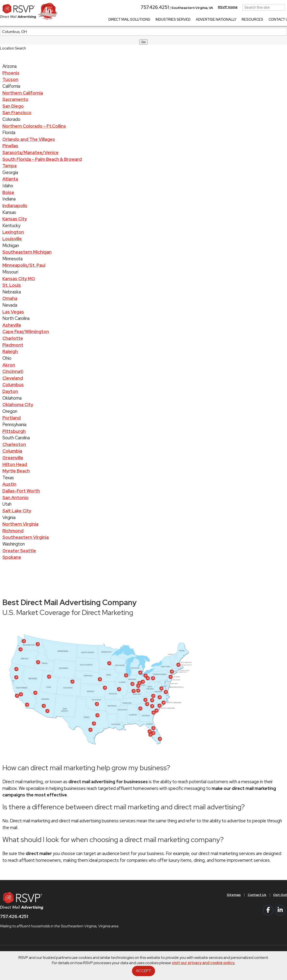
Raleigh (10, 351)
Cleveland (13, 378)
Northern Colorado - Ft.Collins (34, 126)
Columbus (13, 385)
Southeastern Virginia (26, 537)
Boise (8, 192)
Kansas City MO (19, 279)
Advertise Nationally (220, 20)
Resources (257, 20)
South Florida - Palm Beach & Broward (42, 159)
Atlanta (10, 179)
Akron (9, 365)
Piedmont (13, 345)
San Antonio (15, 498)
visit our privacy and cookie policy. (203, 963)
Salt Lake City (17, 511)
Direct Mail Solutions (134, 20)
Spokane (12, 557)
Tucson (10, 79)
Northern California (23, 93)
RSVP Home (232, 7)
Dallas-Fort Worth (21, 491)
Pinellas (10, 146)
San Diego (13, 106)
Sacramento (15, 99)
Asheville (12, 325)
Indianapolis (15, 206)
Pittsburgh (14, 431)
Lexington (13, 232)
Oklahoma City (18, 405)
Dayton (10, 391)
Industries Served (177, 20)
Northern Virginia (20, 524)
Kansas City (15, 219)
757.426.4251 (157, 7)
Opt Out (280, 895)
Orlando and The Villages (29, 139)
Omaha (10, 298)
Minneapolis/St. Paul (24, 265)
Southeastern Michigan (27, 252)
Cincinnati (13, 371)
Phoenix (11, 73)
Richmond (13, 531)
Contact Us (257, 895)
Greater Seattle (19, 551)
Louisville (12, 239)
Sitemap (234, 895)
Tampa (9, 166)
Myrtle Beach (16, 471)
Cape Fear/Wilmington (26, 332)
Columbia (12, 451)
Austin (9, 484)
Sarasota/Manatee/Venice (30, 152)
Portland (12, 418)
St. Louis (12, 285)
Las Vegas (13, 312)
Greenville (13, 458)
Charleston (14, 444)
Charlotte (13, 338)
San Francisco (17, 113)
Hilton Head (15, 464)
